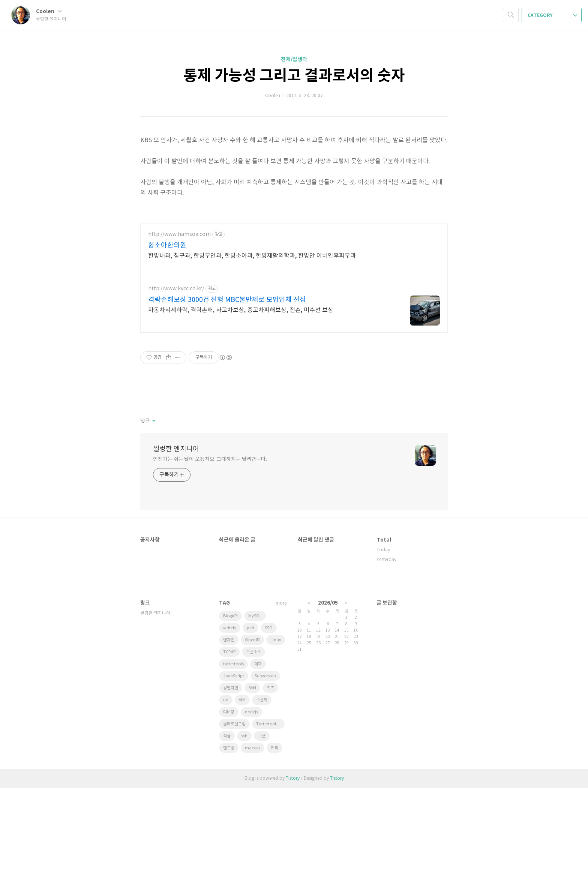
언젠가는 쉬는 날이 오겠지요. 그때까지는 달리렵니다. (210, 564)
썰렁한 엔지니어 (176, 554)
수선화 (262, 805)
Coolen (49, 11)
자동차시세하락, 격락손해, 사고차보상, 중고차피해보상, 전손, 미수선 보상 (241, 415)
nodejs (251, 817)
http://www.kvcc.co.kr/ (176, 394)
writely (230, 733)
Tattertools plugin (270, 829)
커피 (274, 853)
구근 (262, 841)
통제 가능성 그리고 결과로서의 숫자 (294, 76)
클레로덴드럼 (234, 829)
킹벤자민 (231, 793)
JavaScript (234, 781)
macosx (253, 853)
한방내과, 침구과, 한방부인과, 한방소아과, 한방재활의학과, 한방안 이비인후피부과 (252, 361)
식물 (227, 841)
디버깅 (229, 817)
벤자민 (229, 745)
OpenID (252, 745)
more (281, 708)
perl (250, 733)
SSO (269, 733)
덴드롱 (229, 853)
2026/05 (328, 708)
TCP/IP (229, 757)
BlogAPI (230, 721)
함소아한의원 (167, 350)
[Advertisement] (294, 269)
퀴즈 (270, 793)
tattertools (233, 769)
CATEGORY (552, 15)
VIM (242, 805)
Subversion (265, 781)
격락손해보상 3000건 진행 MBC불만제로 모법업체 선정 (227, 405)
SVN (252, 793)
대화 (258, 769)
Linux (276, 745)
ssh (244, 841)
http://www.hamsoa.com (179, 339)
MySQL (255, 721)
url (226, 805)
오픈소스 (253, 757)
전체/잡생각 (294, 59)
